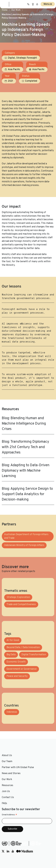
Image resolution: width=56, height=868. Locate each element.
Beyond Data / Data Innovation (23, 647)
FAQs (4, 803)
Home (5, 10)
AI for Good (13, 640)
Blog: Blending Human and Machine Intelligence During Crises (24, 424)
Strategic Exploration (18, 597)
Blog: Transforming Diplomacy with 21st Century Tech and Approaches (25, 447)
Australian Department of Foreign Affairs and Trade (26, 536)
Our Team (7, 761)
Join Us (6, 791)
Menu (48, 4)
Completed (31, 81)
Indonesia (12, 712)
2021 (10, 81)
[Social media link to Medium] (25, 851)
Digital (11, 58)
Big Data (11, 655)
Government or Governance (22, 669)
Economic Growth (16, 662)
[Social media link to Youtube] (13, 851)
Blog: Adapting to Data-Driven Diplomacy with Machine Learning (26, 471)
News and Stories (11, 773)
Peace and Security (17, 676)
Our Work (16, 10)
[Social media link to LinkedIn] (8, 851)
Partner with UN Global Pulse (18, 767)
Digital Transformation (34, 655)
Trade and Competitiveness (21, 604)
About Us (7, 755)
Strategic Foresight (27, 58)
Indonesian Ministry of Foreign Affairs (24, 545)
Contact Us (8, 797)
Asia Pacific (14, 70)
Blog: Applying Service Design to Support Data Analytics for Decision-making (27, 494)
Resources (7, 785)
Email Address (9, 815)
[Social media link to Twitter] (3, 851)
